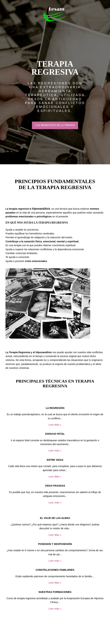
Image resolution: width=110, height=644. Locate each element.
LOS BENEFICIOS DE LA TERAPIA (55, 125)
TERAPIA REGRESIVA (55, 68)
